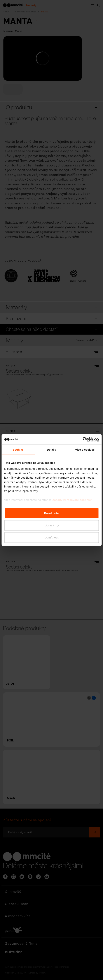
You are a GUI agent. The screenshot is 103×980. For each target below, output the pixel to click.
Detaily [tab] (52, 450)
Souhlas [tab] (18, 450)
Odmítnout (52, 537)
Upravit (52, 525)
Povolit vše (52, 513)
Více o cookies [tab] (85, 450)
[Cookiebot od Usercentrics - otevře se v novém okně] (83, 439)
